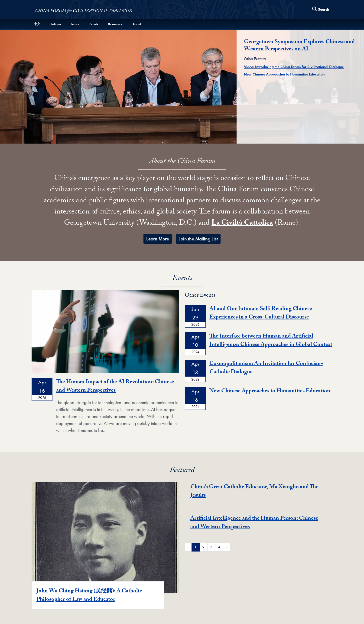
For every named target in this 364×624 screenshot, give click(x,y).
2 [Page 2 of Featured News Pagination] (203, 547)
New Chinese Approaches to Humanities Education (284, 74)
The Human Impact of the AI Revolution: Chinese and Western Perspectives (115, 387)
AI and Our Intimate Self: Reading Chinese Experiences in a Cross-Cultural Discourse (261, 314)
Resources (115, 24)
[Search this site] (321, 10)
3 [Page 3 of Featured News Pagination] (211, 547)
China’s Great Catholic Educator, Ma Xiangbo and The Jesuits (254, 492)
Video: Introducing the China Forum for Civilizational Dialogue (294, 67)
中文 (37, 24)
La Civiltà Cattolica (242, 223)
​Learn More (158, 239)
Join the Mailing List (198, 239)
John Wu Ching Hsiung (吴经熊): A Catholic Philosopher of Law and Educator (89, 596)
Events (94, 24)
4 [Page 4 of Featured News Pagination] (219, 547)
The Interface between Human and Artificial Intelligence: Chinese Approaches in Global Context (271, 341)
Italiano (56, 24)
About (137, 24)
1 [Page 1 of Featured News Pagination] (196, 547)
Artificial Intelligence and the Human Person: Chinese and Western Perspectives (254, 523)
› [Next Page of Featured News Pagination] (227, 547)
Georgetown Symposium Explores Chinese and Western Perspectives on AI (299, 46)
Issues (75, 24)
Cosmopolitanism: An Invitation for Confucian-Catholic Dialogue (266, 368)
